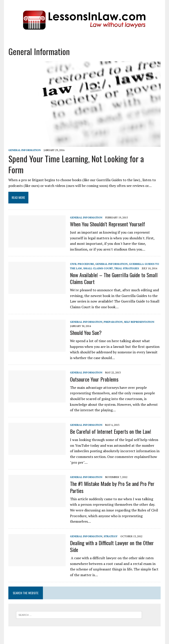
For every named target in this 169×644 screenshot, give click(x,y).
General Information (25, 150)
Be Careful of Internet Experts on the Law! (111, 431)
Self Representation (139, 322)
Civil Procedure (82, 264)
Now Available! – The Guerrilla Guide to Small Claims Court (114, 278)
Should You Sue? (86, 332)
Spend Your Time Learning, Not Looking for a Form (76, 164)
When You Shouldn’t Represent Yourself (107, 224)
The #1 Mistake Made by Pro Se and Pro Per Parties (112, 487)
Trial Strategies (127, 268)
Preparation (113, 322)
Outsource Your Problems (94, 379)
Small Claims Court (98, 268)
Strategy (111, 536)
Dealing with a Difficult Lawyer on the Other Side (112, 546)
